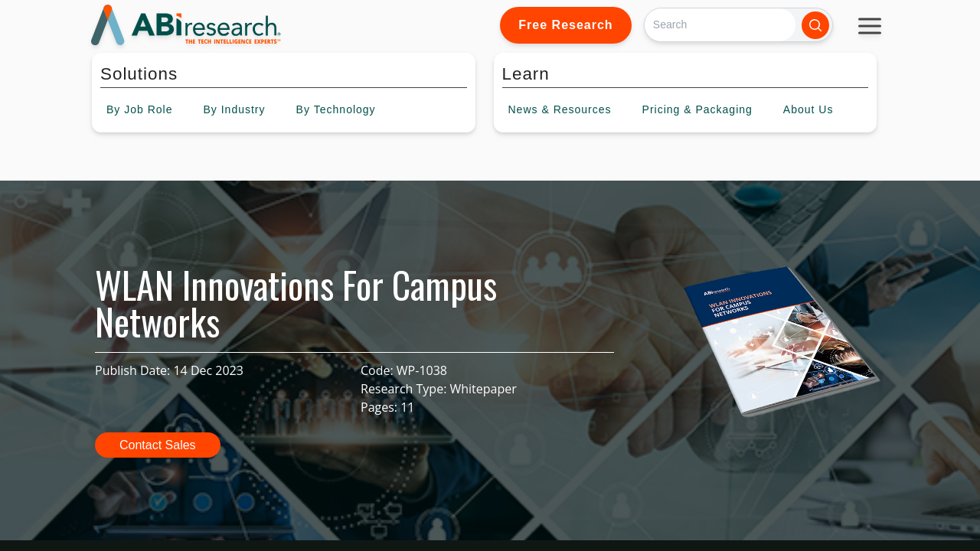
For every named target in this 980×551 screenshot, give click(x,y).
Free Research (565, 25)
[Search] (720, 25)
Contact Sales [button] (158, 445)
